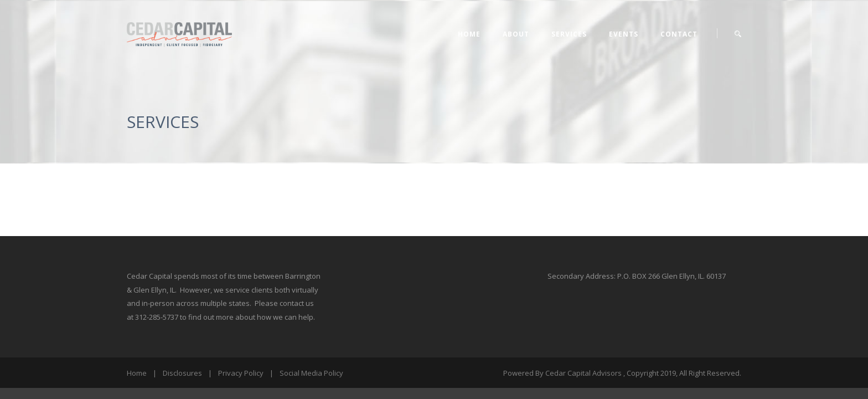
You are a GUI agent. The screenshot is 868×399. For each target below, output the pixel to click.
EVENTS (624, 34)
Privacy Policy (241, 373)
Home (469, 34)
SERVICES (569, 34)
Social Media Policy (311, 373)
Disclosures (182, 373)
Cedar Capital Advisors (583, 373)
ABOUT (516, 34)
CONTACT (679, 34)
